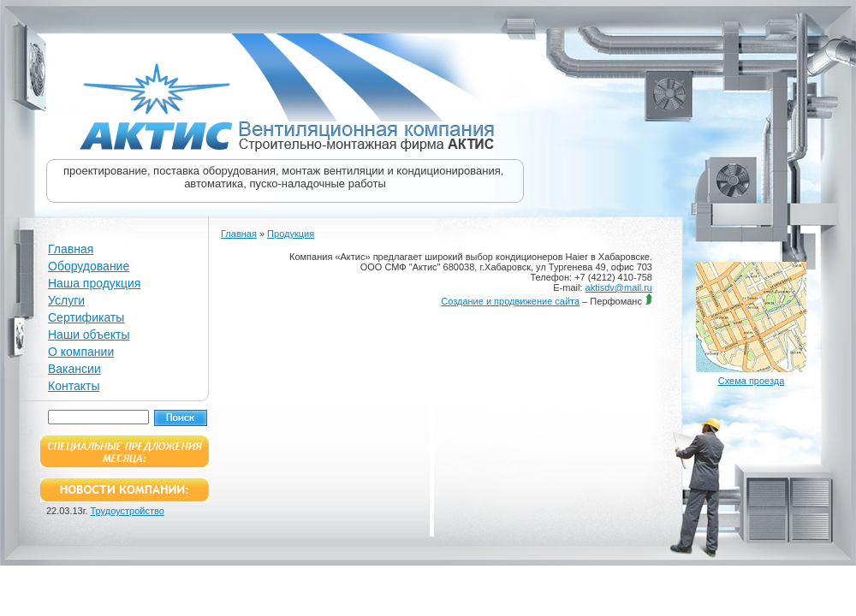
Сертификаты (86, 317)
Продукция (291, 234)
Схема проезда (752, 381)
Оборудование (89, 266)
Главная (71, 249)
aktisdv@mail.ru (619, 287)
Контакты (74, 386)
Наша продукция (94, 283)
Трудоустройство (128, 511)
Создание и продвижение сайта (510, 301)
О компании (81, 352)
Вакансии (74, 369)
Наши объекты (89, 335)
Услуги (66, 300)
